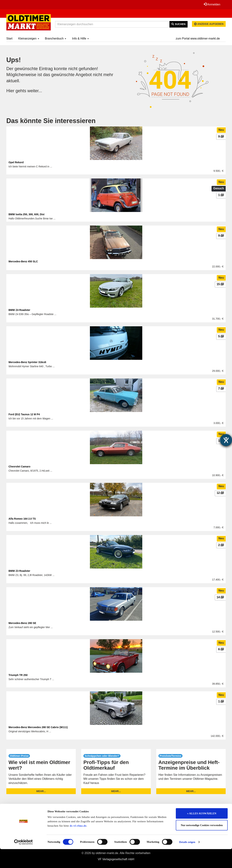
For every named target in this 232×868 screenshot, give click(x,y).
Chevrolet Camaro (19, 467)
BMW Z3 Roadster (19, 571)
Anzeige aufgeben (209, 24)
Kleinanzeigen (29, 38)
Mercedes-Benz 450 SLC (23, 261)
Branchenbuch (56, 38)
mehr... (41, 791)
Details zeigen (187, 861)
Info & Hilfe (80, 38)
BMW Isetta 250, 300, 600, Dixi (26, 214)
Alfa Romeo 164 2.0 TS (22, 519)
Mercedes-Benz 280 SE (22, 623)
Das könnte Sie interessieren (51, 121)
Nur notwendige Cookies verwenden (202, 844)
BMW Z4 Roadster (19, 310)
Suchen (178, 24)
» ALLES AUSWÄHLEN (202, 832)
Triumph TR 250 (18, 675)
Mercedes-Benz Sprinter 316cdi (27, 362)
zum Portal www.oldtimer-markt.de (198, 38)
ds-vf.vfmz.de (78, 845)
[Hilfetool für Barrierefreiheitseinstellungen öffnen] (226, 440)
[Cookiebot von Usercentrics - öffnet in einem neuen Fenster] (23, 861)
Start (9, 38)
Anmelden (212, 4)
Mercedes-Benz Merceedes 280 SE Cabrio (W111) (38, 727)
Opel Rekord (16, 162)
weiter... (35, 91)
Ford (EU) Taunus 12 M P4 (24, 414)
